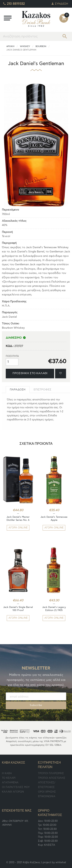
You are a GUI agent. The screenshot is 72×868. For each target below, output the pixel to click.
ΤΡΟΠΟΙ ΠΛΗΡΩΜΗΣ (51, 773)
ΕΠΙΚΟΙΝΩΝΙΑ (47, 796)
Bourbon (41, 46)
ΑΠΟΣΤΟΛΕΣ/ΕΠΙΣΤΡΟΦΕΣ (47, 785)
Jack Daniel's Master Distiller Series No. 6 (18, 518)
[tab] (18, 390)
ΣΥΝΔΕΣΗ (60, 3)
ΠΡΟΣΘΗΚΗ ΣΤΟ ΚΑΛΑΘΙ (30, 373)
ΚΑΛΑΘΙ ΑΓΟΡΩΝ (13, 792)
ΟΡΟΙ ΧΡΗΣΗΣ (47, 792)
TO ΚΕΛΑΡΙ (9, 778)
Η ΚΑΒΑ (7, 773)
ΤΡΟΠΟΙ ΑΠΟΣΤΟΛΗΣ (52, 778)
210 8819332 (14, 3)
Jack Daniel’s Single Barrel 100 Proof (18, 609)
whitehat (61, 863)
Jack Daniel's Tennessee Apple (54, 518)
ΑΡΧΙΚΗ (10, 46)
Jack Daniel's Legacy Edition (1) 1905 (54, 609)
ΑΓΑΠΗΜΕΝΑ (10, 783)
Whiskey (25, 46)
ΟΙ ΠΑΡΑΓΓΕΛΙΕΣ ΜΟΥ (16, 787)
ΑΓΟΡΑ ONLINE (18, 528)
